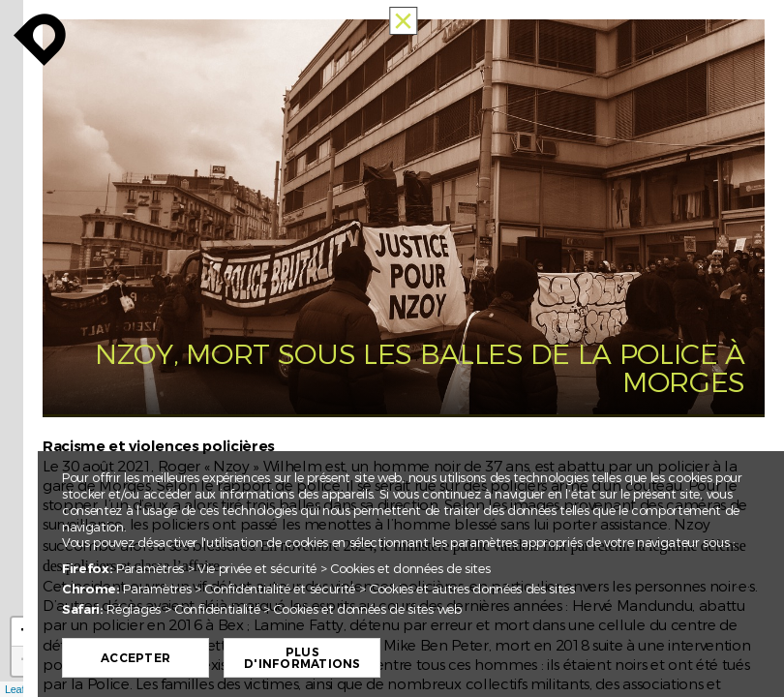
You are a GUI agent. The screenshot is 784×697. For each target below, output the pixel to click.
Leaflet (20, 689)
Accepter (136, 658)
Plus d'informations (302, 658)
